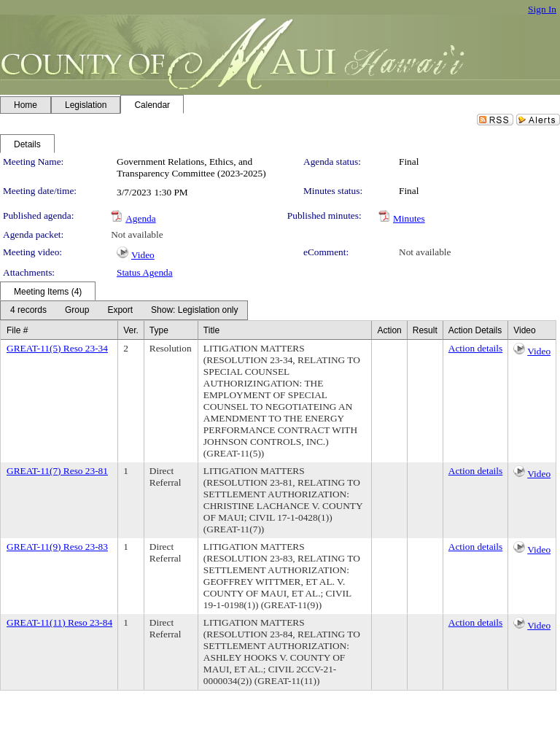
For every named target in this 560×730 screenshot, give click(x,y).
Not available (137, 234)
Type (159, 330)
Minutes (409, 218)
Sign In (542, 9)
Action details (475, 348)
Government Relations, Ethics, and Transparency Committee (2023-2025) (191, 167)
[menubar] (124, 310)
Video (143, 255)
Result (425, 330)
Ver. (131, 330)
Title (211, 330)
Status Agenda (145, 272)
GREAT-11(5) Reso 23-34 (57, 348)
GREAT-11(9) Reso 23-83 (57, 547)
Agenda (140, 218)
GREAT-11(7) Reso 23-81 (57, 471)
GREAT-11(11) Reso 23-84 (59, 622)
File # (17, 330)
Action (389, 330)
